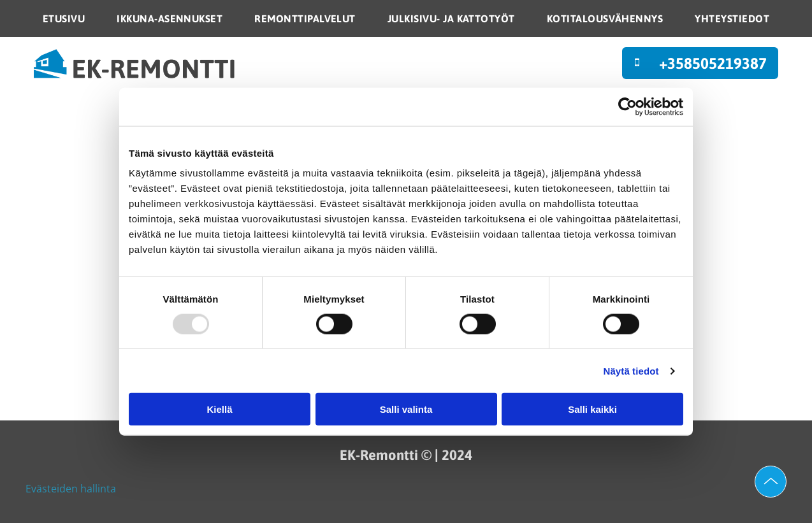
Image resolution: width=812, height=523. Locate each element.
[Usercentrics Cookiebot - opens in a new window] (627, 106)
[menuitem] (64, 18)
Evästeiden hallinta (71, 489)
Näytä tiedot (631, 371)
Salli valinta (406, 409)
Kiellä (219, 409)
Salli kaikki (592, 409)
